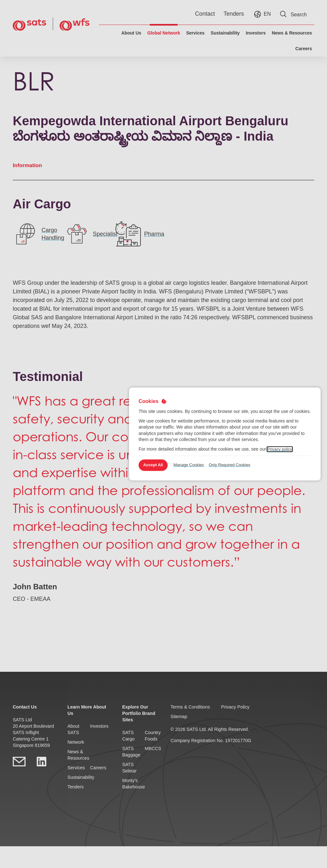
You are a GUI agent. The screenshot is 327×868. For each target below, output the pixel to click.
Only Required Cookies (243, 465)
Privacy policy (281, 448)
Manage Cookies (198, 465)
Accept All (156, 465)
